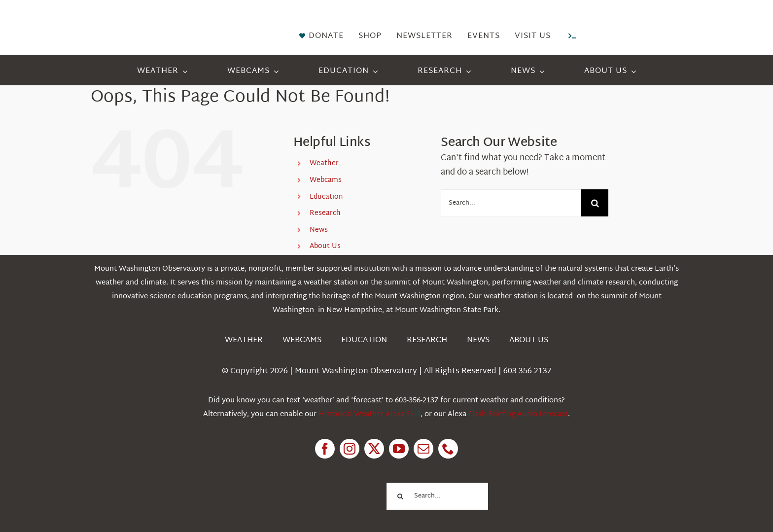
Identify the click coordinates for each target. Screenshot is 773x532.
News (319, 230)
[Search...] (511, 203)
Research (325, 213)
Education (326, 197)
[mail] (423, 449)
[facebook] (325, 449)
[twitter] (374, 449)
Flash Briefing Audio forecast (518, 414)
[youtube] (399, 449)
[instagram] (350, 449)
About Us (325, 246)
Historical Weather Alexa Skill (369, 414)
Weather (324, 163)
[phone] (448, 449)
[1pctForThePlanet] (327, 482)
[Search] (595, 203)
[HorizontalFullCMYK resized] (165, 19)
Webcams (326, 180)
